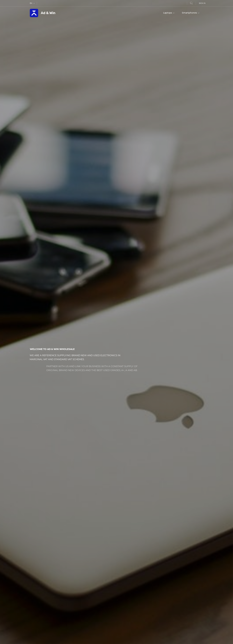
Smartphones (190, 13)
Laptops (168, 13)
